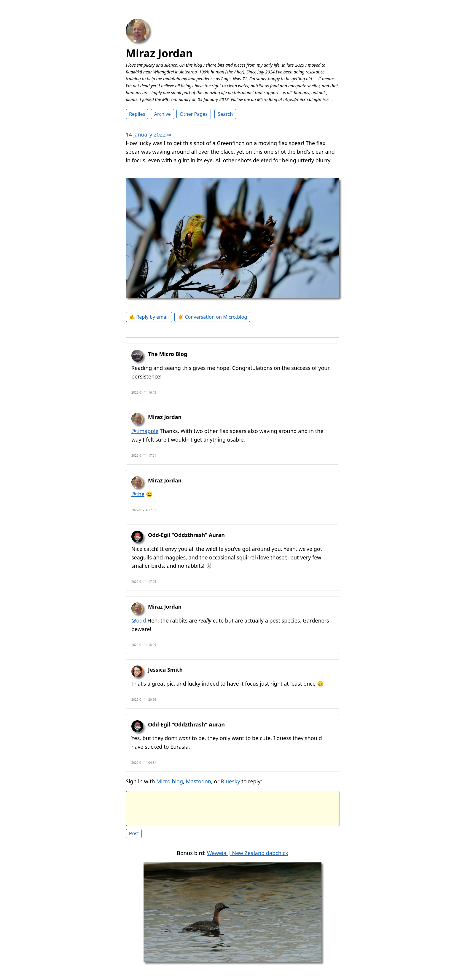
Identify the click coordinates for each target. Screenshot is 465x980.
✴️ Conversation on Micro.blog (212, 317)
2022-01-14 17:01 (144, 455)
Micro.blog (170, 781)
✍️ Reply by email (149, 317)
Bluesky (231, 781)
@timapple (145, 431)
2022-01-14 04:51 (144, 763)
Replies (137, 114)
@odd (139, 620)
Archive (163, 114)
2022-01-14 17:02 (144, 510)
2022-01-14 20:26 (144, 700)
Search (225, 114)
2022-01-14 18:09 (144, 645)
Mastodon (199, 781)
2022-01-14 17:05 (144, 582)
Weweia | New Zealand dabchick (248, 858)
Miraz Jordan (159, 53)
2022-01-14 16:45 (144, 392)
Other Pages (194, 114)
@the (138, 494)
